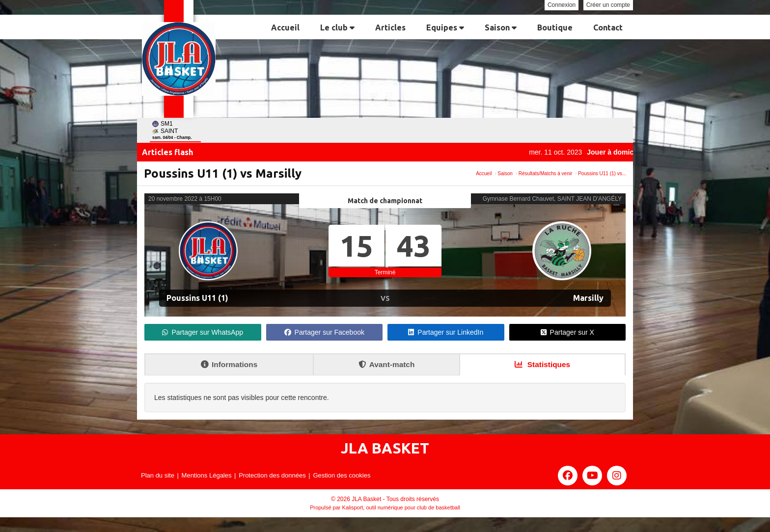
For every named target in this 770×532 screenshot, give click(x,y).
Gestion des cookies (342, 475)
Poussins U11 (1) (197, 298)
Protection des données (272, 475)
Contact (608, 27)
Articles (390, 27)
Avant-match (387, 364)
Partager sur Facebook (324, 332)
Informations (229, 364)
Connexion (562, 5)
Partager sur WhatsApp (203, 332)
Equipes (445, 27)
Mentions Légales (207, 475)
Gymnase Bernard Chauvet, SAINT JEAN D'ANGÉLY (552, 199)
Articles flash (167, 152)
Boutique (555, 27)
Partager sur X (567, 332)
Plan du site (158, 475)
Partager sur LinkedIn (446, 332)
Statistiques (543, 364)
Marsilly (588, 298)
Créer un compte (608, 5)
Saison (501, 27)
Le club (337, 27)
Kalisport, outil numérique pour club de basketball (401, 507)
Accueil (285, 27)
